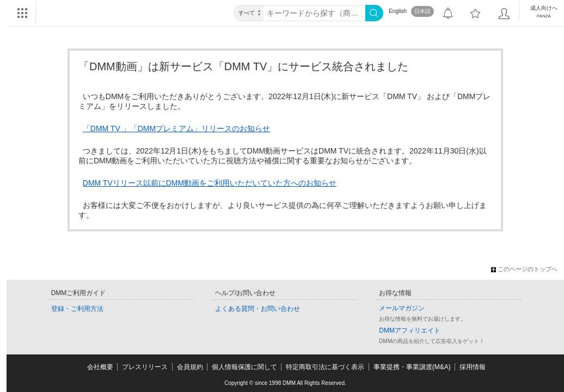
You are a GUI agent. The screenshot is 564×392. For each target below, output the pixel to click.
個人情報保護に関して (244, 367)
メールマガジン (402, 308)
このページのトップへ (524, 269)
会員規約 (190, 367)
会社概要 (100, 367)
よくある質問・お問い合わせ (258, 309)
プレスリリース (145, 367)
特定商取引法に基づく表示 (325, 367)
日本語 (422, 11)
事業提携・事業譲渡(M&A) (412, 367)
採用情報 (473, 367)
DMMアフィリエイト (410, 330)
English (398, 11)
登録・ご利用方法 (77, 309)
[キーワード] (314, 13)
